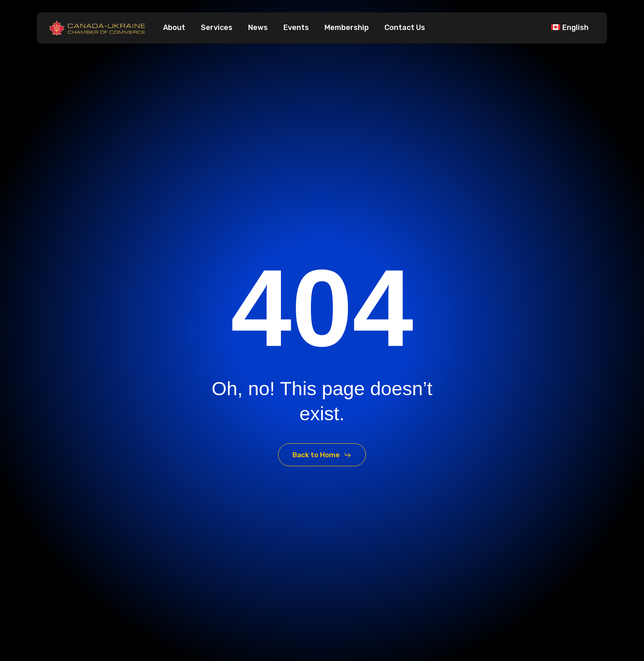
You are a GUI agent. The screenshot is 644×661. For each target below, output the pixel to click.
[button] (322, 455)
